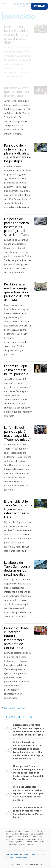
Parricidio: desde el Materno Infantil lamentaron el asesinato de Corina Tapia (16, 638)
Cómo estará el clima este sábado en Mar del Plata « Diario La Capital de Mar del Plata (25, 812)
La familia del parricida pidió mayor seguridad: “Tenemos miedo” (17, 433)
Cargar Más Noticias (14, 708)
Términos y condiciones (17, 858)
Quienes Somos (37, 854)
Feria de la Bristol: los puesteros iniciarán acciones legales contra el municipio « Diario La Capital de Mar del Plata (25, 793)
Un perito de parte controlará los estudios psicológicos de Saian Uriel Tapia (17, 227)
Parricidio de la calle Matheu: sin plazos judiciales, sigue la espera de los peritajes (17, 153)
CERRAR (39, 6)
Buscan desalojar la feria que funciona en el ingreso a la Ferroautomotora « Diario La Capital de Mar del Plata (25, 730)
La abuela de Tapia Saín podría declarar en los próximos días (17, 568)
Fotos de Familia (13, 854)
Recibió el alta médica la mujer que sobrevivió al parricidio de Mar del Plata (17, 292)
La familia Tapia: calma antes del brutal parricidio (16, 370)
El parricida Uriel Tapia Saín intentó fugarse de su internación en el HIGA (18, 509)
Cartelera (25, 854)
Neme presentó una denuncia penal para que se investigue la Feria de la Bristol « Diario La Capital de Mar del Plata (25, 773)
